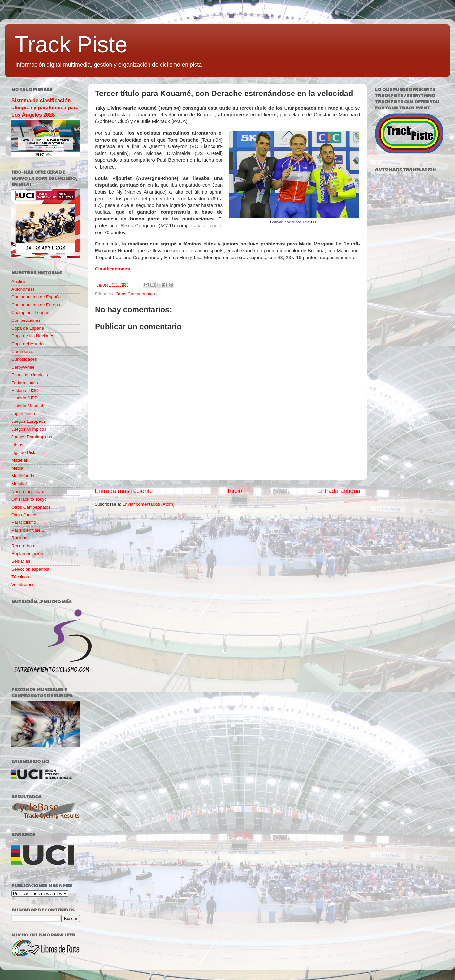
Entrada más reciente (124, 491)
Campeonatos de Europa (36, 305)
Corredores (22, 352)
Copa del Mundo (27, 344)
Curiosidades (24, 359)
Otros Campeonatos (135, 294)
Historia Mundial (27, 406)
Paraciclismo (24, 522)
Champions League (30, 313)
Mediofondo (23, 476)
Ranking (19, 538)
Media (17, 468)
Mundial (19, 484)
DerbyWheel (23, 367)
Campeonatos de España (36, 297)
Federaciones (25, 383)
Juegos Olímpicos (29, 429)
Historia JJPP (25, 398)
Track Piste (71, 44)
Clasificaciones (112, 269)
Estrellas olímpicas (30, 375)
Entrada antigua (339, 491)
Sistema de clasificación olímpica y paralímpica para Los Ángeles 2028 (45, 108)
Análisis (19, 281)
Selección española (30, 569)
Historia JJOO (25, 390)
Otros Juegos (24, 515)
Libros (17, 445)
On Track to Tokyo (29, 499)
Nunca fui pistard (28, 491)
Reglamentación (27, 553)
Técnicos (20, 577)
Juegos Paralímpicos (32, 437)
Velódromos (23, 585)
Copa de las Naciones (33, 336)
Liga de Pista (24, 452)
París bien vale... (28, 530)
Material (19, 460)
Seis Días (21, 561)
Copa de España (28, 328)
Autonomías (23, 289)
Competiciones (26, 320)
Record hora (23, 546)
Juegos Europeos (28, 421)
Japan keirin (23, 414)
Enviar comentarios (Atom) (149, 504)
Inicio (235, 491)
